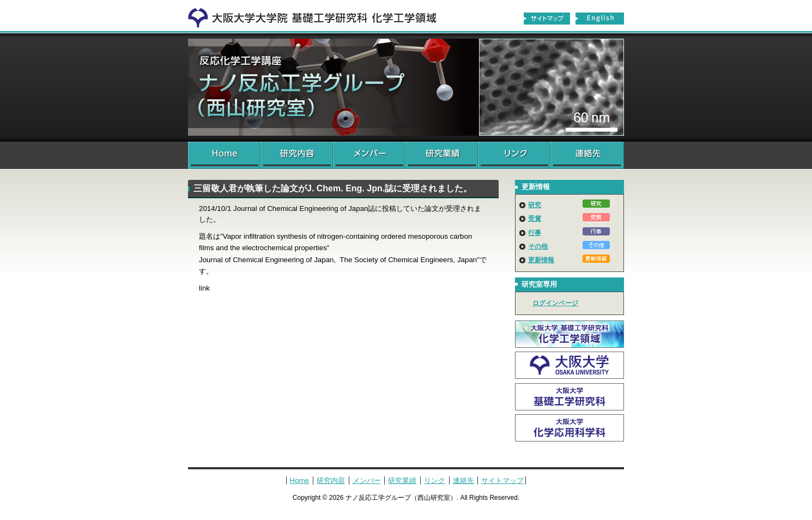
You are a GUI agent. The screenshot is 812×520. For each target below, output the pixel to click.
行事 (535, 233)
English (600, 19)
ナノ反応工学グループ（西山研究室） (406, 87)
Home (224, 155)
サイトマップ (547, 19)
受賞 (535, 219)
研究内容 (297, 155)
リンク (514, 155)
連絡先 (587, 155)
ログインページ (555, 303)
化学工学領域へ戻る (319, 15)
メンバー (369, 155)
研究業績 (442, 155)
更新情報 (541, 260)
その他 (538, 246)
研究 (535, 205)
